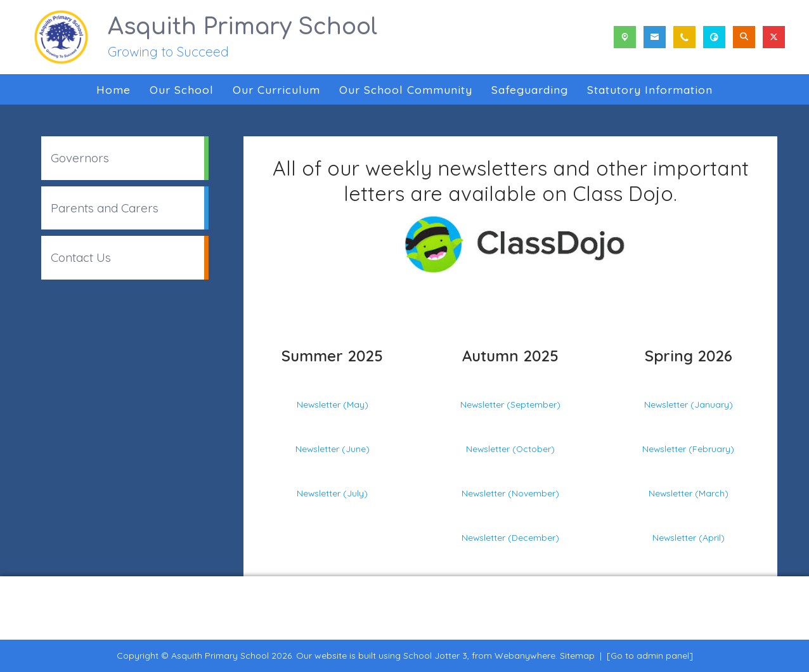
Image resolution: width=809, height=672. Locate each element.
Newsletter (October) (510, 449)
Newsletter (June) (333, 449)
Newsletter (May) (333, 404)
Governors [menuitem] (80, 158)
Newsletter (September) (510, 404)
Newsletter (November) (510, 493)
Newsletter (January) (689, 404)
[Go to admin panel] (650, 656)
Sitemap (577, 656)
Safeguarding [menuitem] (530, 89)
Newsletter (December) (510, 537)
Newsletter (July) (332, 493)
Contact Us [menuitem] (81, 257)
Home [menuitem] (113, 89)
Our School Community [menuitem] (406, 89)
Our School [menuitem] (182, 89)
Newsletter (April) (689, 537)
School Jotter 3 (435, 656)
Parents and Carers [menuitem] (105, 208)
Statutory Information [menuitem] (650, 89)
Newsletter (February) (688, 449)
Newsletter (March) (689, 493)
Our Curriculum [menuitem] (276, 89)
